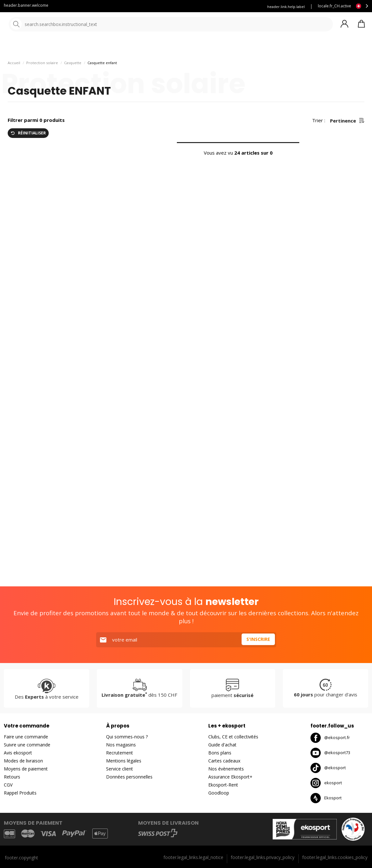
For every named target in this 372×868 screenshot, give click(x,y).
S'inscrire (257, 640)
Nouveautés (239, 48)
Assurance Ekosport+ (230, 777)
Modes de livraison (23, 761)
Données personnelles (129, 777)
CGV (8, 785)
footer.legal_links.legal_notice (193, 857)
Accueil (14, 80)
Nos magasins (121, 745)
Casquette (73, 80)
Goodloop (219, 793)
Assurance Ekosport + (235, 7)
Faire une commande (26, 737)
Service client (118, 7)
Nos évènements (226, 769)
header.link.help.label (286, 7)
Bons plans (282, 48)
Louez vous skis (191, 7)
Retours (12, 777)
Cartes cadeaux (224, 761)
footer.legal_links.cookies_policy (335, 857)
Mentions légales (124, 761)
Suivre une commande (27, 745)
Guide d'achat (222, 745)
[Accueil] (38, 25)
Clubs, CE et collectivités (233, 737)
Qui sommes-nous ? (127, 737)
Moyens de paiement (26, 769)
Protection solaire (42, 80)
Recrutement (120, 753)
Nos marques (198, 48)
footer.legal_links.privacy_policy (263, 857)
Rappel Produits (20, 793)
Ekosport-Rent (223, 785)
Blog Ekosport (154, 7)
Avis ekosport (18, 753)
